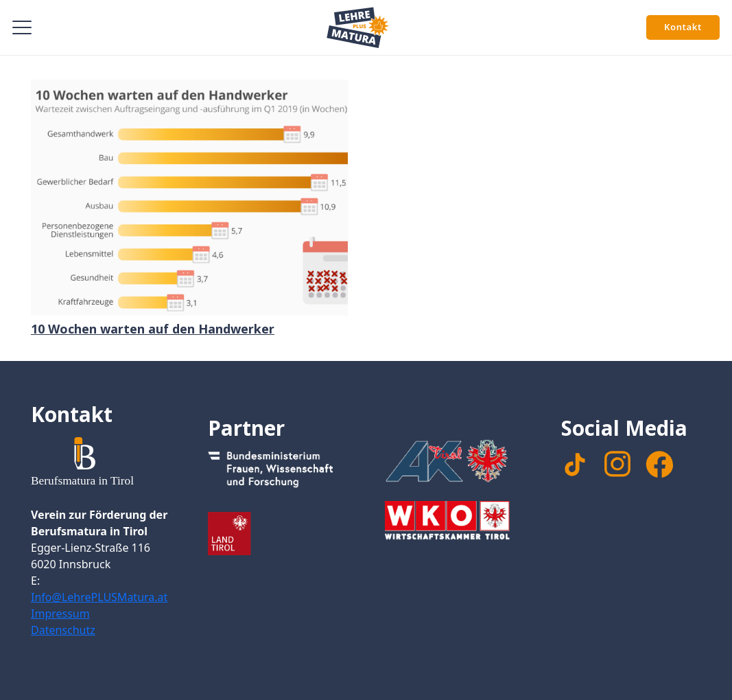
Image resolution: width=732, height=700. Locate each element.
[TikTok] (575, 465)
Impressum (60, 614)
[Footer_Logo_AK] (455, 460)
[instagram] (617, 464)
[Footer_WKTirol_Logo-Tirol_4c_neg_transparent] (455, 522)
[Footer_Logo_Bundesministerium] (278, 472)
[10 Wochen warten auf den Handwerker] (189, 198)
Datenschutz (63, 630)
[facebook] (659, 465)
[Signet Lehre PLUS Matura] (358, 27)
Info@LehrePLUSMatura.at (99, 597)
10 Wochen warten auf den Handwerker (153, 329)
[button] (22, 27)
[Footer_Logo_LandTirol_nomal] (278, 533)
